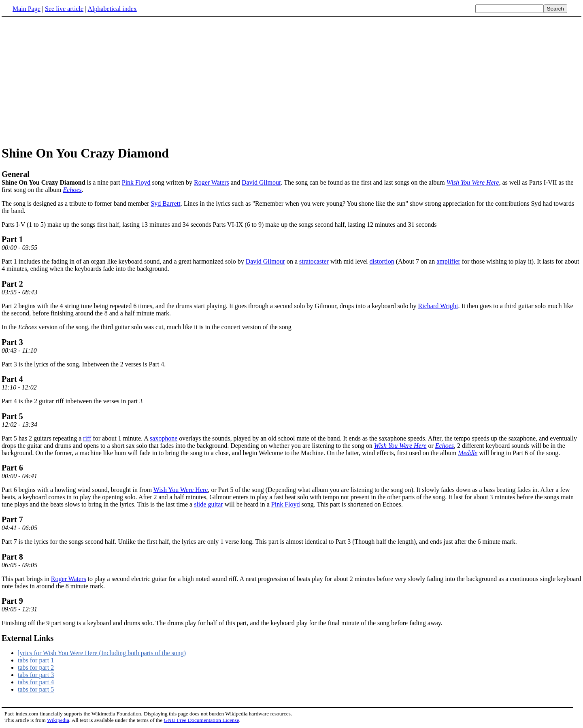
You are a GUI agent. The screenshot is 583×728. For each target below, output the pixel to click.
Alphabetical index (112, 9)
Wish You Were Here (473, 182)
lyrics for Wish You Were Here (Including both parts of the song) (102, 653)
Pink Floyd (136, 182)
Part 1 (12, 239)
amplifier (448, 261)
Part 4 (12, 379)
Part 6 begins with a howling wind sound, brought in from (78, 490)
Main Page (27, 9)
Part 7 (12, 519)
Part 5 (12, 416)
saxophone (164, 438)
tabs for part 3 (36, 675)
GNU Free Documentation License (201, 720)
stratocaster (314, 261)
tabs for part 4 (36, 682)
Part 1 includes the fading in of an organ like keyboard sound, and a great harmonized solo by (124, 261)
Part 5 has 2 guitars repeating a (42, 438)
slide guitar (209, 504)
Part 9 (12, 601)
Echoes (72, 190)
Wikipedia (58, 720)
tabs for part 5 (36, 689)
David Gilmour (261, 182)
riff (87, 438)
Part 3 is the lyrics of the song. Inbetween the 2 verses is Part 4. (84, 364)
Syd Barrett (165, 203)
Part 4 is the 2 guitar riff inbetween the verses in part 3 (72, 401)
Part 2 (12, 284)
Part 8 (12, 557)
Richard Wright (438, 306)
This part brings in (26, 579)
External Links (28, 638)
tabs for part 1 (36, 660)
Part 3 (12, 342)
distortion (382, 261)
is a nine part (291, 178)
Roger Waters (212, 182)
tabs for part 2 (36, 667)
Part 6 (12, 468)
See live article (64, 9)
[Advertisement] (70, 81)
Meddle (468, 453)
